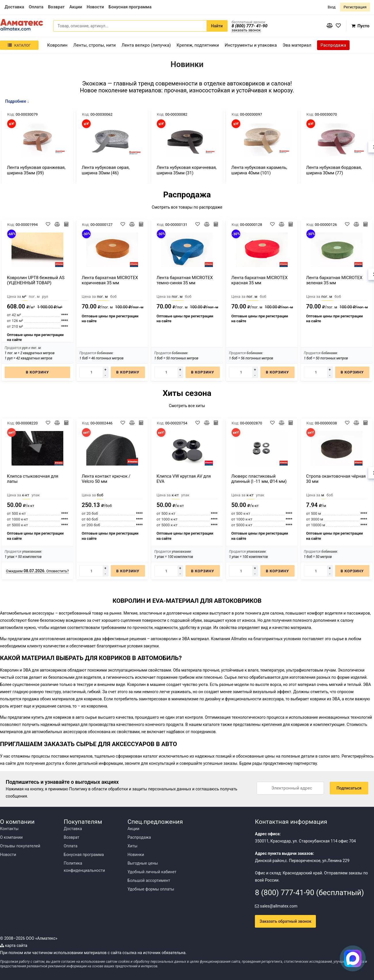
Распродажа (333, 45)
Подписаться (349, 788)
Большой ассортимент (149, 880)
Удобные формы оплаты (151, 889)
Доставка (73, 829)
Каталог (19, 45)
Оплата (71, 846)
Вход (332, 7)
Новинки (136, 855)
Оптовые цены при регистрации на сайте (35, 337)
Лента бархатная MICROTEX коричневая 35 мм (110, 280)
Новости (8, 855)
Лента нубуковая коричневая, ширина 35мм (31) (187, 170)
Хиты (132, 846)
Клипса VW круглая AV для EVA (184, 479)
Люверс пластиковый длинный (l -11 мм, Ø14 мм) (259, 479)
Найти (217, 26)
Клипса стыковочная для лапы (33, 479)
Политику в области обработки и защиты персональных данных (130, 789)
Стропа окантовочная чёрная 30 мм (336, 479)
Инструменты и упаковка (251, 45)
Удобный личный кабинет (152, 872)
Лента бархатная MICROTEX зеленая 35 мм (334, 280)
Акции (133, 829)
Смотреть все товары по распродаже (187, 207)
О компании (11, 837)
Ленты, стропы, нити (95, 45)
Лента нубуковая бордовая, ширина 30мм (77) (334, 170)
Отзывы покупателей (20, 846)
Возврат (72, 837)
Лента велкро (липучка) (146, 45)
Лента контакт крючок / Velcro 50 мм (106, 479)
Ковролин (57, 45)
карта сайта (14, 945)
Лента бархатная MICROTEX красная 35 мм (259, 280)
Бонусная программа (84, 855)
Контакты (9, 829)
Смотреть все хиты (187, 406)
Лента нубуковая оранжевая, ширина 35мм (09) (36, 170)
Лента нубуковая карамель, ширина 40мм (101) (259, 170)
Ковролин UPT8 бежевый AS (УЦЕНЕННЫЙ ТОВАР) (36, 280)
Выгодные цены (143, 863)
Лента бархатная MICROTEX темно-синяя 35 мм (185, 280)
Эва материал (297, 45)
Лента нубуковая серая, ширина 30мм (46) (106, 170)
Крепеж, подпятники (198, 45)
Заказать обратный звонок (285, 921)
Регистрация (355, 7)
